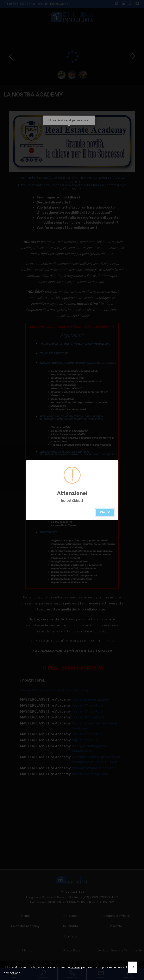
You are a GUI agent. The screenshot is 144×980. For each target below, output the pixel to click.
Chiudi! (106, 513)
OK (132, 967)
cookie (75, 967)
